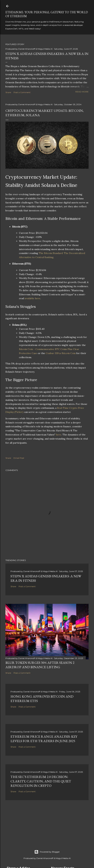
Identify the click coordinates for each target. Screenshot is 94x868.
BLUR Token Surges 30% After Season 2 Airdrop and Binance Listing (40, 665)
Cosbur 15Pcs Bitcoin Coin (61, 353)
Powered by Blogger (47, 852)
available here (33, 298)
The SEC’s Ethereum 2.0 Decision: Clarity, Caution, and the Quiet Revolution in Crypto (41, 781)
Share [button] (8, 92)
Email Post (19, 458)
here (59, 435)
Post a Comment (22, 92)
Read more (82, 92)
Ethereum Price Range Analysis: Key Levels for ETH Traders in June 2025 (44, 739)
